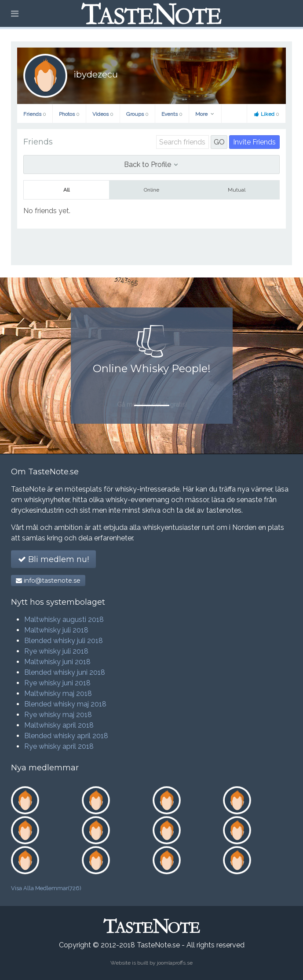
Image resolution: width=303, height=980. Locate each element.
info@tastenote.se (48, 581)
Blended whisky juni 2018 (65, 672)
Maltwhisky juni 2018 (57, 662)
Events (172, 114)
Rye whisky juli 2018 (56, 651)
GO (219, 142)
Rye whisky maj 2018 (58, 715)
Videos (103, 114)
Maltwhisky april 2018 (59, 725)
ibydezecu (96, 74)
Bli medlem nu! (53, 559)
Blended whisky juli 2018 (64, 641)
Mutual (237, 190)
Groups (137, 114)
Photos (69, 114)
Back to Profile (151, 165)
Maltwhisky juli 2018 (56, 630)
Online (151, 190)
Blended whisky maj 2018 (65, 704)
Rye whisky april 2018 (59, 746)
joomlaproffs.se (175, 963)
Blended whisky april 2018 (66, 736)
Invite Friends (254, 142)
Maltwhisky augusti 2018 (64, 619)
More (205, 114)
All (66, 190)
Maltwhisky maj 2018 (58, 693)
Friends (35, 114)
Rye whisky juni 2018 (57, 683)
